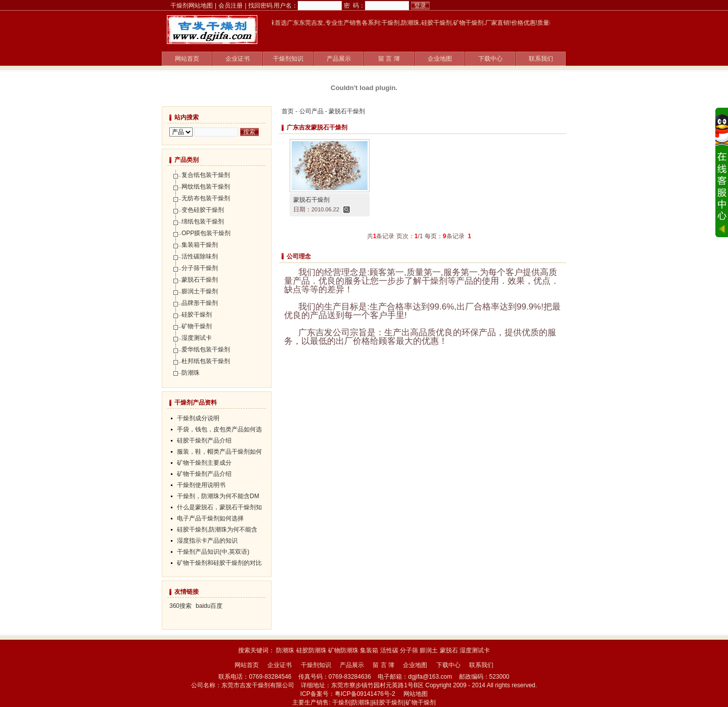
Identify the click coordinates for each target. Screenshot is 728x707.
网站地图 (416, 694)
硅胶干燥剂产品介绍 (204, 440)
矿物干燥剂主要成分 (204, 463)
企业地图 (440, 59)
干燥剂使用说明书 (201, 485)
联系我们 (541, 59)
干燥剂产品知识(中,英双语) (213, 552)
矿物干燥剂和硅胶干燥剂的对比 (219, 563)
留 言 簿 (389, 59)
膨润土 (429, 650)
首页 (288, 111)
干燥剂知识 (288, 59)
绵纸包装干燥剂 (203, 222)
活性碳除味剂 (200, 256)
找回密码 (260, 6)
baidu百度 (209, 606)
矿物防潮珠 (343, 650)
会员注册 (231, 6)
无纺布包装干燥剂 (206, 198)
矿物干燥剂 (197, 326)
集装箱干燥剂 (200, 245)
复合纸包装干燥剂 (206, 175)
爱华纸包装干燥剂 (206, 349)
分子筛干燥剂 (200, 268)
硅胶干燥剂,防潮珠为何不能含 (217, 529)
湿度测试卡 (197, 338)
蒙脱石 (449, 650)
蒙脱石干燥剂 (347, 111)
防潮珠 (191, 373)
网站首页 (187, 59)
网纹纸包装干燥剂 (206, 187)
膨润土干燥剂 (200, 291)
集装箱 (369, 650)
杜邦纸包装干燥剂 (206, 361)
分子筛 (409, 650)
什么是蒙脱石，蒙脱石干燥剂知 (219, 507)
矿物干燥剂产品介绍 (204, 474)
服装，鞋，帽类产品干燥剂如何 (219, 452)
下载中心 (490, 59)
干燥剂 (341, 702)
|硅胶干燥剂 (388, 702)
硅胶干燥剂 (197, 315)
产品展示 (339, 59)
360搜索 (180, 606)
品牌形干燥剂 (200, 303)
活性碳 (389, 650)
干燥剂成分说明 (198, 418)
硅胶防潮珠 (311, 650)
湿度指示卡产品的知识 (207, 541)
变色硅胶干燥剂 (203, 210)
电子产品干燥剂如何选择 (210, 518)
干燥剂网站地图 (192, 6)
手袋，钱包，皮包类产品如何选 (219, 429)
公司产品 (311, 111)
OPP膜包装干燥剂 (206, 233)
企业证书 (238, 59)
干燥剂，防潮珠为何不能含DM (218, 496)
